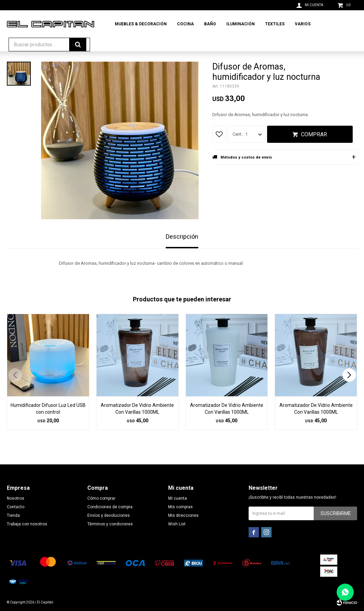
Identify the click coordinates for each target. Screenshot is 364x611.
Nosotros (16, 498)
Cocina (185, 24)
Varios (303, 24)
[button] (349, 375)
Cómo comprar (101, 498)
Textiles (275, 24)
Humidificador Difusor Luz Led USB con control (48, 409)
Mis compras (180, 507)
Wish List (177, 524)
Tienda (13, 515)
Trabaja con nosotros (27, 524)
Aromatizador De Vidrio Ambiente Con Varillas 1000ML (137, 409)
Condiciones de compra (110, 507)
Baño (210, 24)
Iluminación (241, 24)
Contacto (16, 507)
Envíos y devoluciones (109, 515)
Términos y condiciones (110, 524)
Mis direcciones (183, 515)
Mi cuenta (178, 498)
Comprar (314, 134)
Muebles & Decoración (141, 24)
